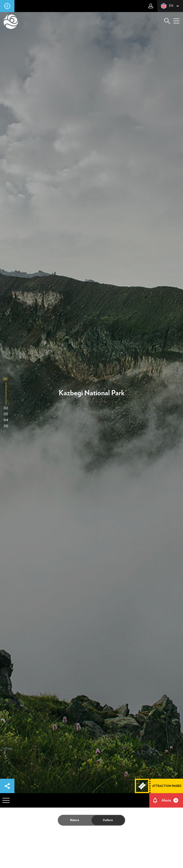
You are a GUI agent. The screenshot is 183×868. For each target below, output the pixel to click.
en (167, 6)
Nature (75, 820)
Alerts (170, 800)
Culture (108, 820)
